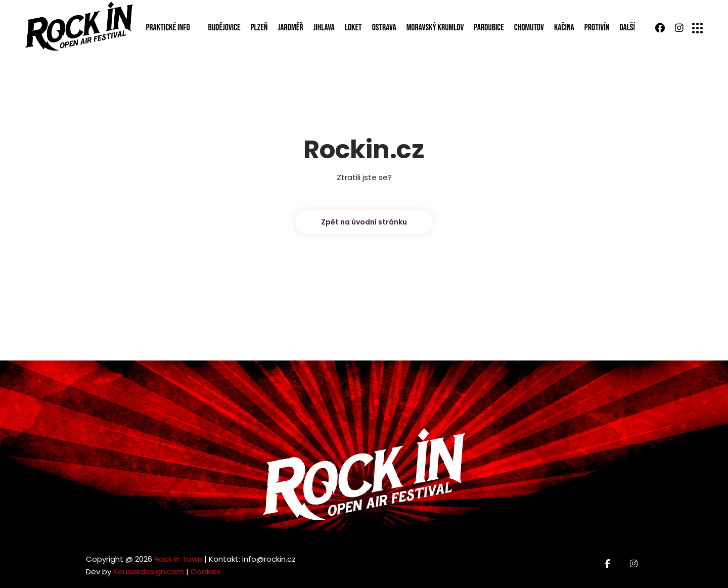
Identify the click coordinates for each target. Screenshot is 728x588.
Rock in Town (178, 559)
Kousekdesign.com (149, 572)
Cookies (206, 572)
